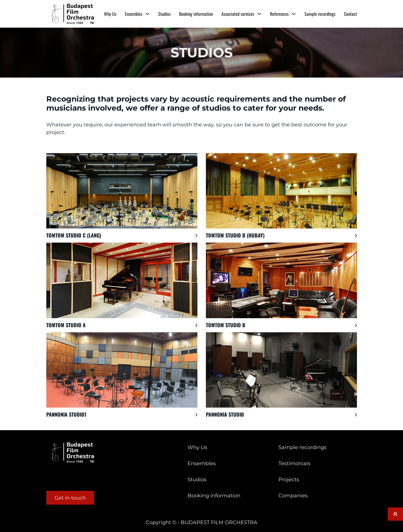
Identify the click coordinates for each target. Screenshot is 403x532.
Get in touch (70, 498)
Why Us (110, 14)
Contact (350, 14)
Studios (164, 14)
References (279, 14)
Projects (289, 480)
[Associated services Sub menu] (259, 14)
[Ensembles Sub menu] (147, 14)
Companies (293, 496)
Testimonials (294, 463)
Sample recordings (320, 14)
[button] (122, 236)
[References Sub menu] (294, 14)
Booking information (196, 14)
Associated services (238, 14)
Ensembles (134, 14)
